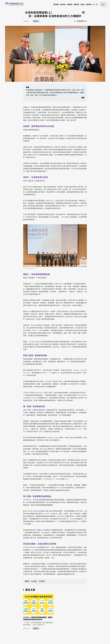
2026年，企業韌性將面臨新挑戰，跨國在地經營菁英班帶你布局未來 (38, 618)
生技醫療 (34, 581)
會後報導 (42, 581)
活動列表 (70, 4)
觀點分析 (36, 21)
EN (94, 4)
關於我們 (56, 4)
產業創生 (76, 4)
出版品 (83, 4)
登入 (103, 4)
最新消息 (63, 4)
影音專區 (89, 4)
